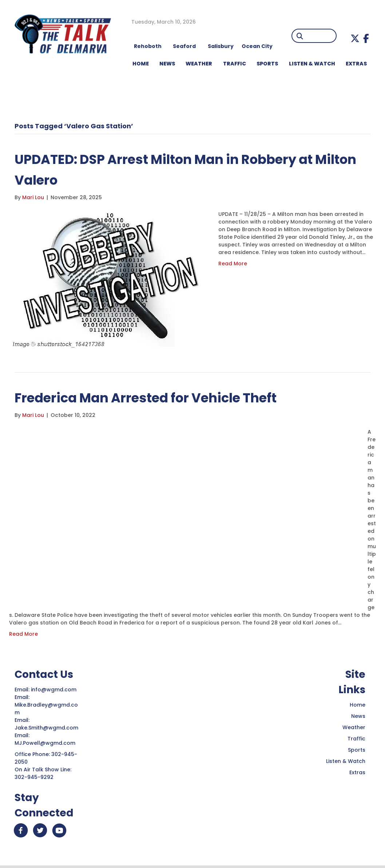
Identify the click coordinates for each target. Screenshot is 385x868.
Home (358, 705)
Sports (357, 750)
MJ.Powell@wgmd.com (46, 743)
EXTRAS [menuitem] (356, 64)
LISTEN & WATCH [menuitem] (312, 64)
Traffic (356, 739)
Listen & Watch (346, 761)
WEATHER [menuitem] (199, 64)
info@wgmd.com (54, 690)
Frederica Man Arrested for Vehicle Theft (158, 397)
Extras (357, 772)
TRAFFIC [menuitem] (235, 64)
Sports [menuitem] (267, 64)
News (358, 716)
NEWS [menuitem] (167, 64)
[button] (355, 38)
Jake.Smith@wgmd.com (47, 728)
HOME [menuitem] (141, 64)
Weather (354, 727)
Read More (233, 264)
